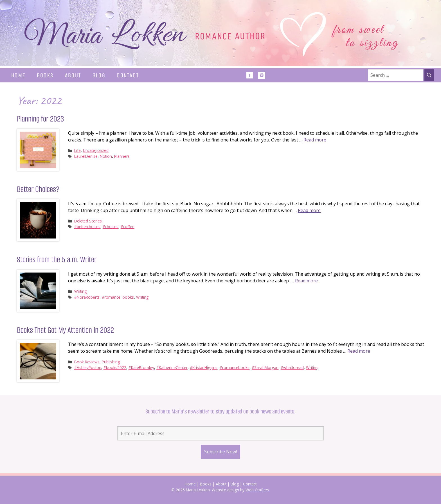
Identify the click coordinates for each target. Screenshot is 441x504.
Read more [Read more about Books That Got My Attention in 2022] (359, 351)
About (73, 75)
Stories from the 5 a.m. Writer (57, 259)
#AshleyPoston (88, 367)
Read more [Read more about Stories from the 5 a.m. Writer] (306, 281)
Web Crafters (257, 490)
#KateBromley (141, 367)
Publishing (111, 362)
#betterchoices (87, 227)
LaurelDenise (86, 156)
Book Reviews (87, 362)
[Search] (429, 75)
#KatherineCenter (172, 367)
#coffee (128, 227)
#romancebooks (235, 367)
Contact (128, 75)
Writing (80, 291)
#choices (111, 227)
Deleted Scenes (88, 221)
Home (18, 75)
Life (77, 150)
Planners (122, 156)
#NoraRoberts (87, 297)
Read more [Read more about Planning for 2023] (315, 140)
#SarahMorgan (265, 367)
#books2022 (115, 367)
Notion (106, 156)
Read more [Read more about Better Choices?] (309, 210)
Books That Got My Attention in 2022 (65, 330)
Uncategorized (96, 150)
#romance (111, 297)
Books (45, 75)
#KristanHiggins (204, 367)
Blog (99, 75)
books (128, 297)
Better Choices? (38, 189)
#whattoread (292, 367)
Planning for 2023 (40, 119)
